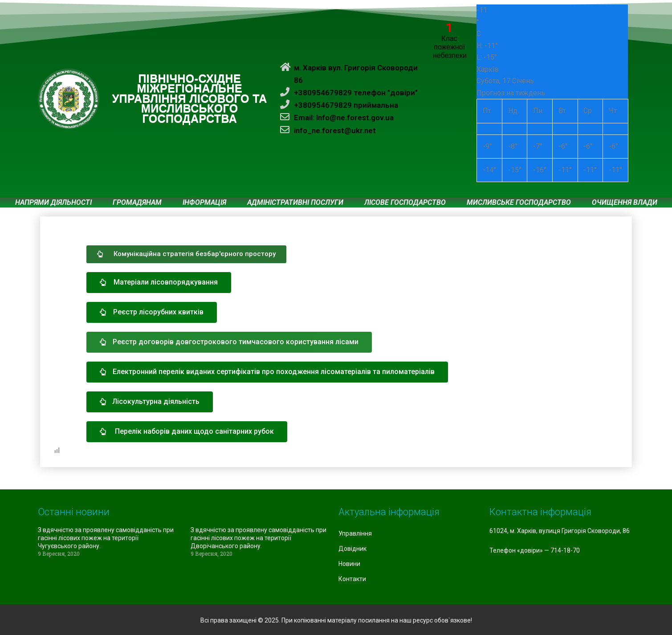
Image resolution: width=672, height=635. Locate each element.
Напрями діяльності (53, 203)
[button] (186, 254)
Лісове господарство (405, 203)
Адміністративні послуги (295, 203)
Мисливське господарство (519, 203)
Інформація (204, 203)
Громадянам (137, 203)
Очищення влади (625, 203)
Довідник (352, 549)
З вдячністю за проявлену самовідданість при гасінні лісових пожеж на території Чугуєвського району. (106, 538)
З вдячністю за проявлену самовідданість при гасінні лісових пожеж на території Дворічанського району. (259, 538)
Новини (349, 564)
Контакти (352, 579)
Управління (355, 533)
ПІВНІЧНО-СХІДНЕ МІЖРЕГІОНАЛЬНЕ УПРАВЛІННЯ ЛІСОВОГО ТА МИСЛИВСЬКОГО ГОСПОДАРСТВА (190, 99)
